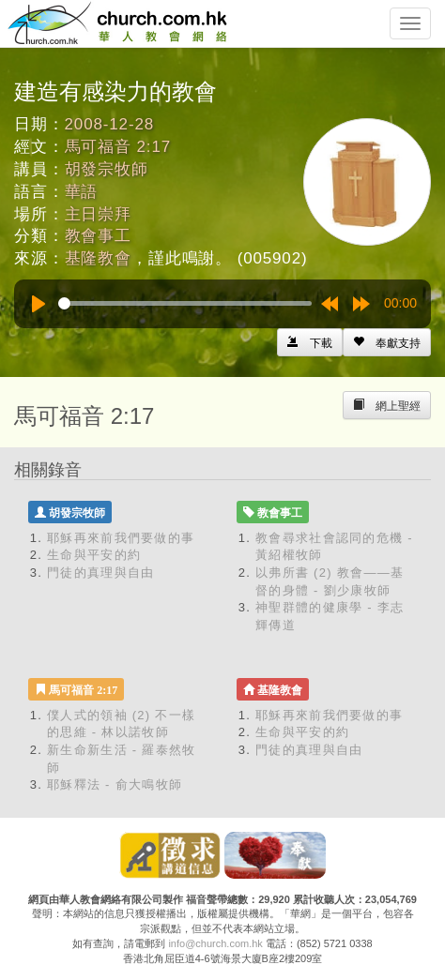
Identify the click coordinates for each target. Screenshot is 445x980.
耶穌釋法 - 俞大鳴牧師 (115, 784)
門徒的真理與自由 (100, 573)
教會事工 (98, 236)
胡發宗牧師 (107, 169)
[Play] (38, 304)
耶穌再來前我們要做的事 (121, 538)
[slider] (185, 303)
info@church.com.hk (215, 943)
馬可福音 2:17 (118, 147)
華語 (82, 192)
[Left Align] (387, 342)
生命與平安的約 (94, 555)
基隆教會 (98, 258)
